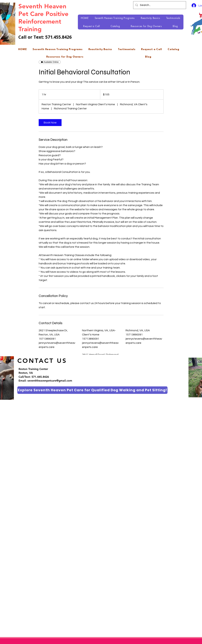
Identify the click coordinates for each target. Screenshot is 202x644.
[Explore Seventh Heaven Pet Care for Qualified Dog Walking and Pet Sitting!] (92, 390)
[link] (50, 123)
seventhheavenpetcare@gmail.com (50, 381)
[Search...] (159, 5)
